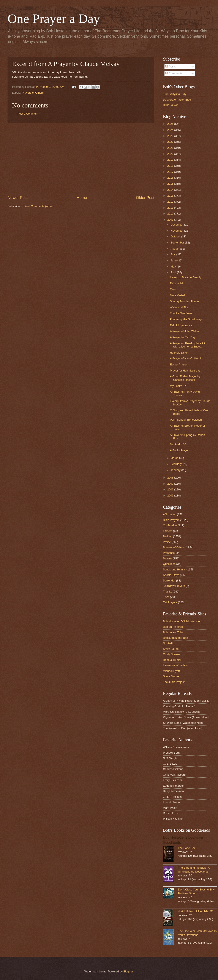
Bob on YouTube (173, 632)
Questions (169, 564)
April (174, 272)
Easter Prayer (178, 364)
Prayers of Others (33, 93)
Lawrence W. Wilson (176, 665)
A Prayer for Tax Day (183, 337)
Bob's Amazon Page (175, 638)
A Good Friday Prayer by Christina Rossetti (185, 378)
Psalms (167, 558)
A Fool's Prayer (179, 450)
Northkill (168, 643)
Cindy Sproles (172, 654)
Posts (171, 66)
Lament (168, 531)
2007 (171, 484)
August (175, 249)
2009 (171, 220)
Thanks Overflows (181, 313)
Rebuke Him (178, 283)
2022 (171, 142)
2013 (171, 196)
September (178, 243)
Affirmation (170, 514)
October (176, 236)
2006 (171, 489)
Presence (169, 553)
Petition (168, 536)
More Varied (177, 295)
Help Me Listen (179, 353)
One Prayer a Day (54, 19)
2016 (171, 178)
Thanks (167, 592)
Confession (170, 525)
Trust (166, 597)
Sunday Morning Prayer (184, 301)
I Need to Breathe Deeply (186, 277)
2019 (171, 160)
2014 (171, 190)
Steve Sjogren (172, 676)
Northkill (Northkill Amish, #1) (195, 911)
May (174, 267)
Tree (173, 289)
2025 (171, 124)
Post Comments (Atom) (39, 206)
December (177, 225)
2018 (171, 166)
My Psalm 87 (178, 386)
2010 (171, 214)
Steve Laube (171, 649)
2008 (171, 478)
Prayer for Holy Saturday (185, 371)
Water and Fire (179, 307)
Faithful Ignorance (181, 325)
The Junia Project (174, 682)
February (176, 464)
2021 (171, 148)
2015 (171, 184)
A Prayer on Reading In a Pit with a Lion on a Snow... (187, 345)
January (176, 470)
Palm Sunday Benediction (186, 420)
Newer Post (18, 198)
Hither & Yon (171, 105)
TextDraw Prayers (174, 586)
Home (82, 198)
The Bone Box (187, 848)
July (173, 254)
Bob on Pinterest (173, 627)
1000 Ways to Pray (175, 94)
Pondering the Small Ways (186, 319)
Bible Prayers (171, 520)
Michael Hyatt (171, 671)
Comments (174, 73)
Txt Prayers (170, 602)
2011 (171, 208)
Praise (167, 542)
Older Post (145, 198)
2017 (171, 172)
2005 (171, 496)
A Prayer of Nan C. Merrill (186, 358)
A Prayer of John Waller (184, 331)
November (177, 231)
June (174, 260)
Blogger (128, 971)
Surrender (169, 580)
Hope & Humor (172, 660)
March (175, 458)
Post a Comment (28, 114)
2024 (171, 130)
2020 (171, 154)
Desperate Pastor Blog (177, 100)
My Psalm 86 (178, 444)
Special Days (171, 575)
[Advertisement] (81, 159)
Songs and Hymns (174, 569)
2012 (171, 202)
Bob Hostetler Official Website (181, 621)
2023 (171, 136)
